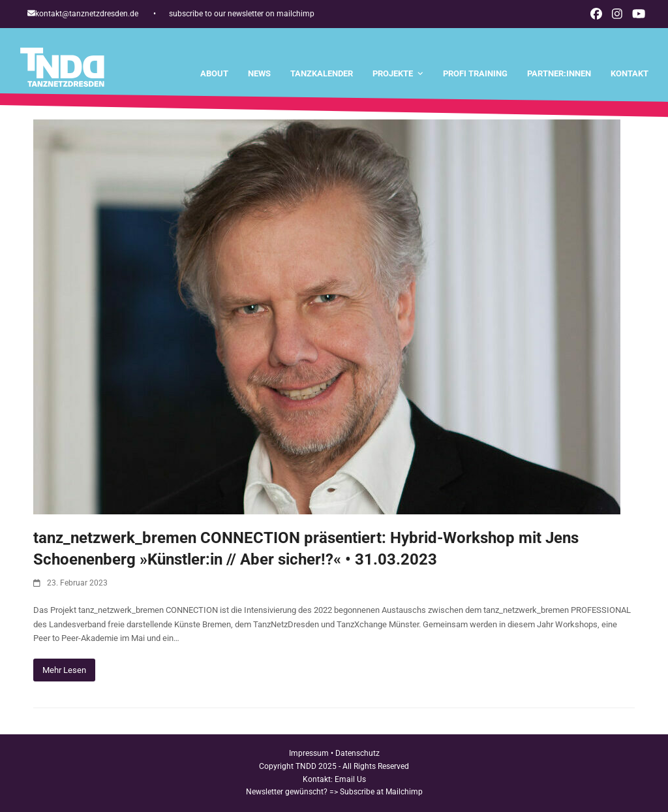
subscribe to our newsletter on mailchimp (242, 14)
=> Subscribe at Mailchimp (376, 792)
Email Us (350, 779)
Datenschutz (357, 753)
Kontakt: (319, 779)
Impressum (309, 753)
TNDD (306, 766)
